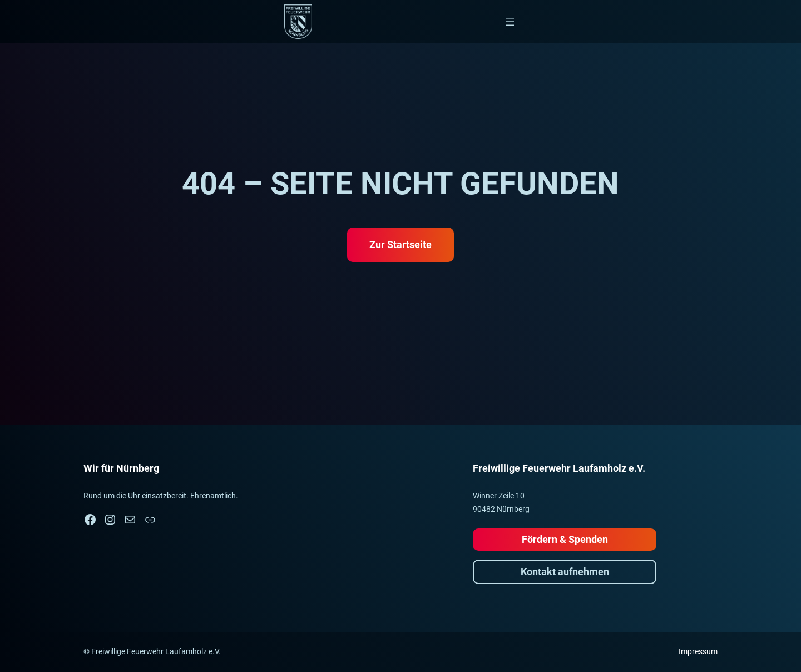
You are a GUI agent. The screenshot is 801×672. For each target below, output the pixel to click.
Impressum (698, 651)
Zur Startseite (400, 244)
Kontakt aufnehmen (565, 572)
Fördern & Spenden (565, 539)
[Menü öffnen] (510, 22)
